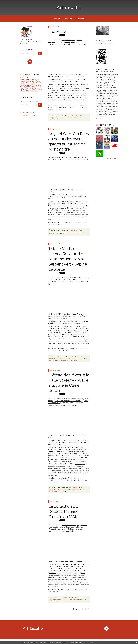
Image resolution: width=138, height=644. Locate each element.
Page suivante (86, 609)
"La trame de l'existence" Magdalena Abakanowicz (67, 462)
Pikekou (23, 84)
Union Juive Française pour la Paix (29, 80)
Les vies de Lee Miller (77, 76)
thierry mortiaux (71, 358)
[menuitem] (57, 19)
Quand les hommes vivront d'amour (70, 440)
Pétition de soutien (55, 531)
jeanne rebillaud (82, 358)
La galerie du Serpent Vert (71, 316)
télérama (81, 529)
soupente (57, 491)
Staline (59, 224)
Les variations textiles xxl (72, 449)
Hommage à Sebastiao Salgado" (74, 468)
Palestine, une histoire (72, 105)
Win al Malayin (62, 195)
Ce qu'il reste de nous (71, 589)
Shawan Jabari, (70, 42)
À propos (80, 19)
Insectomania (80, 97)
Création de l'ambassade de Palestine (68, 401)
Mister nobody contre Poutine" (71, 222)
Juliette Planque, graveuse (30, 86)
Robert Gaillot (37, 83)
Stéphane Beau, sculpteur (28, 85)
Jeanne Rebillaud (78, 314)
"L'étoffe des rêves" (55, 89)
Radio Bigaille (31, 84)
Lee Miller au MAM (53, 97)
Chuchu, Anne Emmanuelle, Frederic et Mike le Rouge (31, 90)
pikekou (75, 117)
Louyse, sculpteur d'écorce (30, 82)
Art (76, 115)
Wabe (80, 341)
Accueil (57, 19)
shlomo (80, 117)
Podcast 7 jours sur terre (57, 405)
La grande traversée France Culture (67, 75)
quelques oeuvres (63, 318)
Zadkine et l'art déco (69, 460)
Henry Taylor (69, 100)
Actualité (72, 115)
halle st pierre (76, 490)
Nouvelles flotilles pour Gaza (69, 282)
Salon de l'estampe (73, 584)
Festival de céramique (62, 343)
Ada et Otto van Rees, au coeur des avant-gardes (68, 85)
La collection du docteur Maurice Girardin (73, 561)
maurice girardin (71, 599)
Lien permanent (55, 115)
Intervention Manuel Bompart (66, 44)
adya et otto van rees (72, 232)
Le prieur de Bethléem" (71, 349)
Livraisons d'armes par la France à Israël (74, 159)
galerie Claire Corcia (73, 435)
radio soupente (61, 117)
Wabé (61, 435)
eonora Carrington (67, 93)
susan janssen (54, 360)
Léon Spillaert (53, 573)
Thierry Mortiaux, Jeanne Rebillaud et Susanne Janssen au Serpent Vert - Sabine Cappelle (68, 259)
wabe (69, 490)
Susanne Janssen (55, 316)
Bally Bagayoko (62, 280)
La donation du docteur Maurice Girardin (65, 91)
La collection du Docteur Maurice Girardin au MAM (63, 512)
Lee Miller (57, 32)
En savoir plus (90, 643)
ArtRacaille (69, 7)
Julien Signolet (30, 88)
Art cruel (61, 95)
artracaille (53, 117)
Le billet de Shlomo (69, 157)
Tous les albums (113, 158)
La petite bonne (79, 480)
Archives (68, 19)
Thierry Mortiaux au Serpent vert (66, 326)
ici (86, 44)
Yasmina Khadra (53, 351)
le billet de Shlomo (68, 40)
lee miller (69, 117)
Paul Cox (85, 471)
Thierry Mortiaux (64, 314)
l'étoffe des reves (62, 490)
